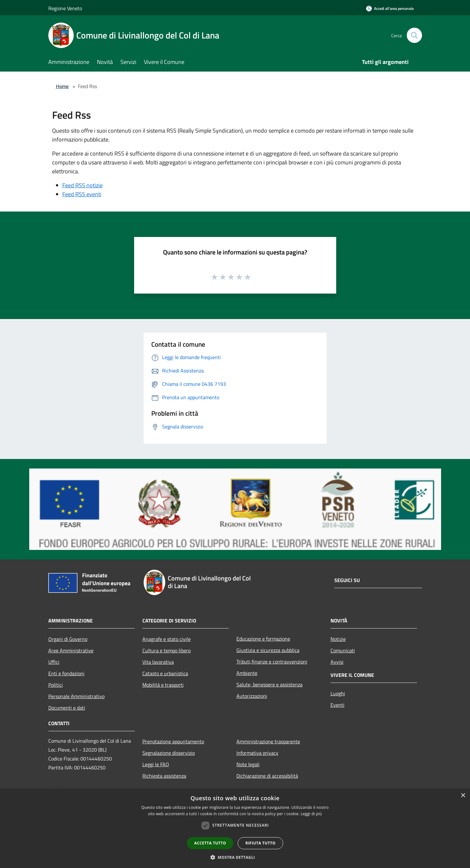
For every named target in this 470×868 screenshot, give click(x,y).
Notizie (338, 639)
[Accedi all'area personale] (390, 8)
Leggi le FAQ (156, 764)
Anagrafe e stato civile (167, 639)
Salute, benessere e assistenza (269, 684)
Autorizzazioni (252, 696)
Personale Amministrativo (76, 696)
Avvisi (337, 662)
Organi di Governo (68, 639)
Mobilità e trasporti (163, 685)
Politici (56, 685)
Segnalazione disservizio (169, 753)
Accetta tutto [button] (210, 843)
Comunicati (343, 650)
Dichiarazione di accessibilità (267, 776)
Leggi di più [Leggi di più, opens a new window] (311, 814)
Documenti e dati (67, 708)
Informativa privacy (257, 753)
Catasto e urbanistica (165, 673)
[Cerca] (414, 35)
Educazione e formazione (263, 639)
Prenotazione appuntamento (173, 741)
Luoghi (338, 693)
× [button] (463, 796)
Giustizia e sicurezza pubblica (268, 650)
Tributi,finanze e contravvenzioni (272, 662)
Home (62, 86)
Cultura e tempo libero (167, 650)
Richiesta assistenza (164, 776)
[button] (235, 857)
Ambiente (247, 673)
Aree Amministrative (71, 650)
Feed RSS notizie (82, 185)
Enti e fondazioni (66, 673)
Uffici (54, 662)
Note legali (248, 764)
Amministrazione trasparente (268, 741)
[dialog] (235, 828)
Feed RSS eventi (82, 194)
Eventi (337, 705)
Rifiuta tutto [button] (260, 843)
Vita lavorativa (158, 662)
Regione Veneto (65, 8)
